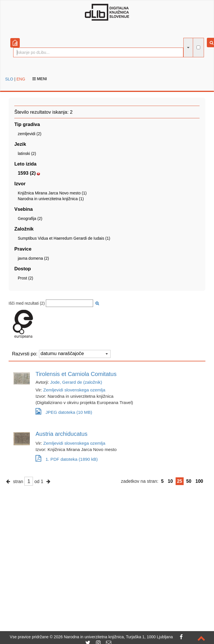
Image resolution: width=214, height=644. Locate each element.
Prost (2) (25, 278)
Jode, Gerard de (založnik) (76, 382)
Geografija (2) (30, 218)
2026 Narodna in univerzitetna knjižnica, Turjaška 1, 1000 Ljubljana (113, 637)
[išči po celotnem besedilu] (198, 47)
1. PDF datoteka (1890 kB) (67, 459)
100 (199, 481)
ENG (21, 79)
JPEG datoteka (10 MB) (64, 411)
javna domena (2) (33, 258)
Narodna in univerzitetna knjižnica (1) (51, 199)
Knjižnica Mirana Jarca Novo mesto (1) (52, 193)
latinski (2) (27, 153)
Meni (40, 79)
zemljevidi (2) (30, 134)
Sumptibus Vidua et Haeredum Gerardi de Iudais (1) (64, 238)
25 (180, 481)
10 (170, 481)
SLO (9, 79)
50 (189, 481)
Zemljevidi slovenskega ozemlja (74, 390)
